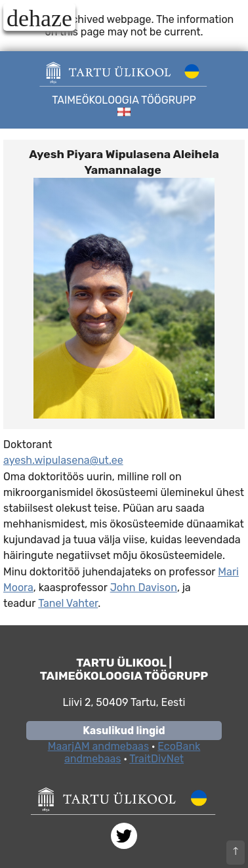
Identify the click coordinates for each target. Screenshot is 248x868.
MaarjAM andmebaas (98, 746)
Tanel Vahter (68, 603)
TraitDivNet (156, 759)
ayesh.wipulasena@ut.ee (63, 460)
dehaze (39, 18)
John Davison (144, 588)
